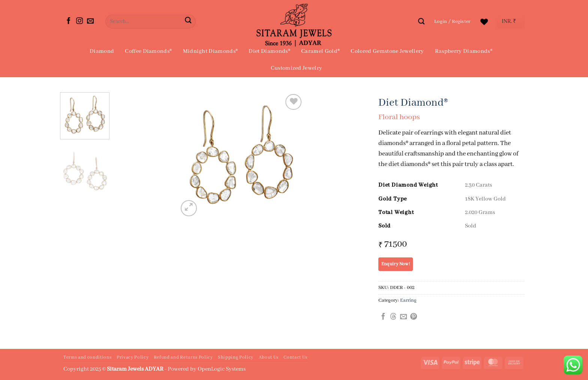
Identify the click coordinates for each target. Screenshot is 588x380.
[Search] (421, 21)
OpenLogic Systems (222, 369)
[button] (452, 22)
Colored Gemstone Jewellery (387, 51)
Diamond (102, 51)
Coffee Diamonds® (148, 51)
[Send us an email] (90, 21)
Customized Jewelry (297, 68)
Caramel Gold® (320, 51)
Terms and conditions (87, 358)
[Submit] (188, 22)
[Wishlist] (484, 22)
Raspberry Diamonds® (464, 51)
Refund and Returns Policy (183, 358)
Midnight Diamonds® (211, 51)
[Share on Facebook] (383, 317)
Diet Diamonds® (269, 51)
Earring (408, 300)
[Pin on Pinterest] (414, 317)
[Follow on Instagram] (79, 21)
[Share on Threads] (393, 317)
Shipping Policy (236, 358)
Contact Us (295, 358)
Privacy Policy (133, 358)
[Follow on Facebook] (69, 21)
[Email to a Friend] (403, 317)
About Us (269, 358)
